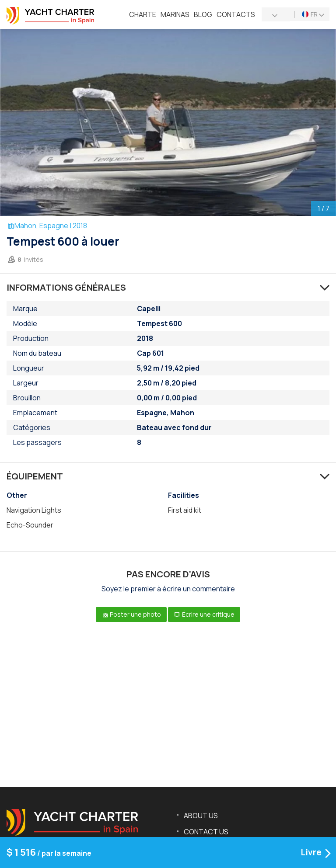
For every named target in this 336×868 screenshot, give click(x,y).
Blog (203, 14)
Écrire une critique (204, 614)
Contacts (236, 14)
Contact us (206, 832)
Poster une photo (131, 614)
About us (201, 816)
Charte (143, 14)
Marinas (175, 14)
